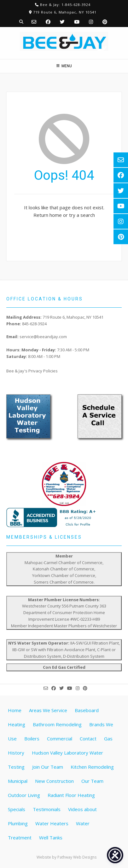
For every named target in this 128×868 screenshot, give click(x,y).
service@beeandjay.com (43, 337)
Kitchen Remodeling (92, 767)
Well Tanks (51, 838)
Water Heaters (52, 823)
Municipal (18, 781)
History (16, 753)
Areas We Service (48, 710)
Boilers (32, 739)
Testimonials (47, 809)
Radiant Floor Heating (71, 795)
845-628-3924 (34, 324)
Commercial (60, 739)
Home (15, 710)
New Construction (54, 781)
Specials (17, 809)
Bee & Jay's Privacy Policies (32, 371)
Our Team (92, 781)
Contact (88, 739)
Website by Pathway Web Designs (67, 857)
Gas (108, 739)
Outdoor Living (24, 795)
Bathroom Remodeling (57, 724)
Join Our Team (48, 767)
